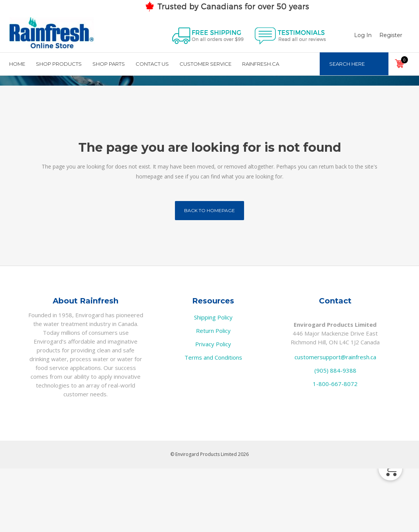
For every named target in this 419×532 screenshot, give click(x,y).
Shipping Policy (213, 381)
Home (351, 112)
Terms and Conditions (213, 421)
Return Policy (213, 394)
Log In (355, 35)
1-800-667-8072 (335, 447)
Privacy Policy (213, 407)
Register (383, 35)
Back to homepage (209, 274)
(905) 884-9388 (335, 434)
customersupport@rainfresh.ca (335, 420)
